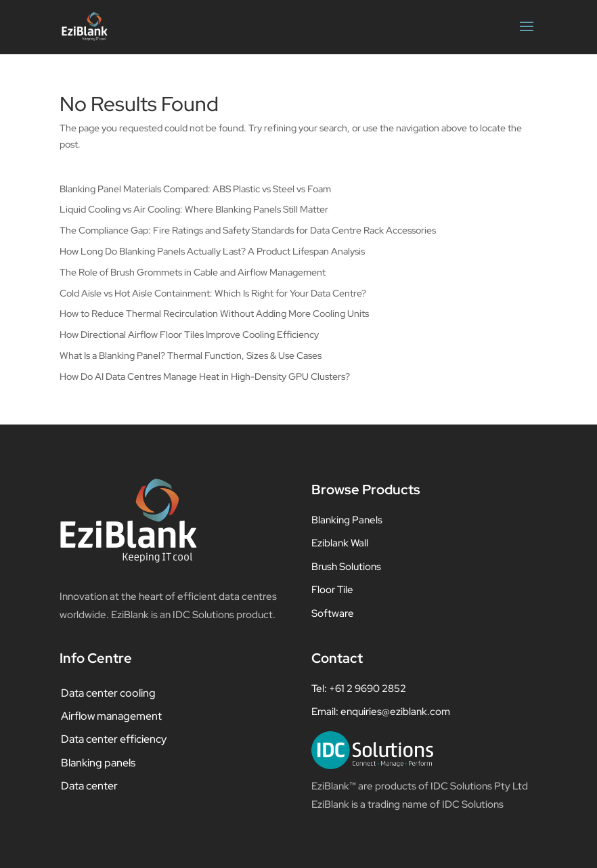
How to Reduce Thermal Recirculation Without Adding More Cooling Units (214, 313)
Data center (89, 786)
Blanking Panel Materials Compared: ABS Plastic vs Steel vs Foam (195, 189)
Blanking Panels (347, 520)
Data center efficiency (114, 739)
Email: (326, 712)
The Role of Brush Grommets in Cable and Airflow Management (193, 272)
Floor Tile (332, 590)
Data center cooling (108, 693)
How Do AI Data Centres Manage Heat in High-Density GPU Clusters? (205, 376)
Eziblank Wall (340, 543)
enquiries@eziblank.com (395, 712)
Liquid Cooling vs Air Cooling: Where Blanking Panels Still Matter (194, 209)
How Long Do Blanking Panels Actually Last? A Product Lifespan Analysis (212, 251)
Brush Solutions (346, 567)
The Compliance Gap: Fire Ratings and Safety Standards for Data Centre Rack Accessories (248, 230)
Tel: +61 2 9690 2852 (359, 689)
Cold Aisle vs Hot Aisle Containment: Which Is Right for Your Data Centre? (213, 293)
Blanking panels (98, 763)
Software (333, 613)
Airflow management (111, 716)
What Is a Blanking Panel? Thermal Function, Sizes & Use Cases (191, 355)
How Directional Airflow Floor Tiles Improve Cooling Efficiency (189, 334)
